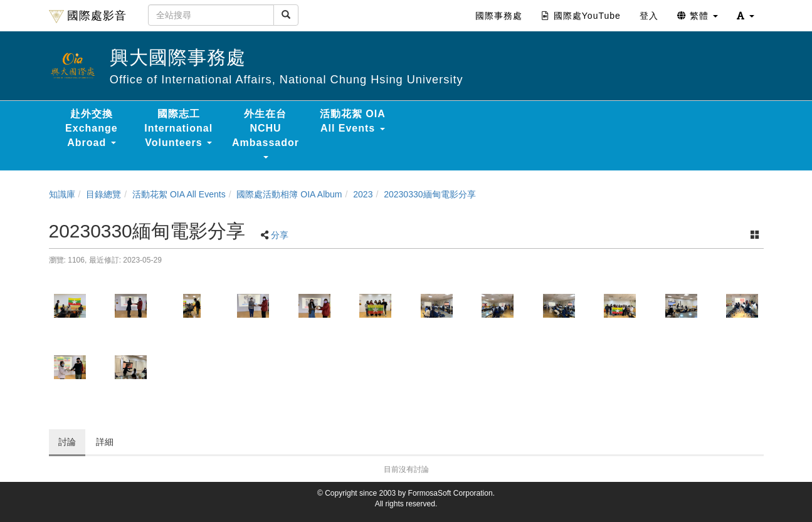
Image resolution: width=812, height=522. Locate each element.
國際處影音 (88, 16)
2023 (363, 194)
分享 (280, 235)
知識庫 (62, 194)
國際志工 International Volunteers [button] (178, 128)
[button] (746, 16)
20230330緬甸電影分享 (430, 194)
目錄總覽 (103, 194)
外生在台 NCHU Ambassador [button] (266, 133)
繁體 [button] (698, 16)
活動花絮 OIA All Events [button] (353, 121)
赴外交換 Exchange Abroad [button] (92, 128)
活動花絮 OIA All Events (179, 194)
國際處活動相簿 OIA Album (289, 194)
